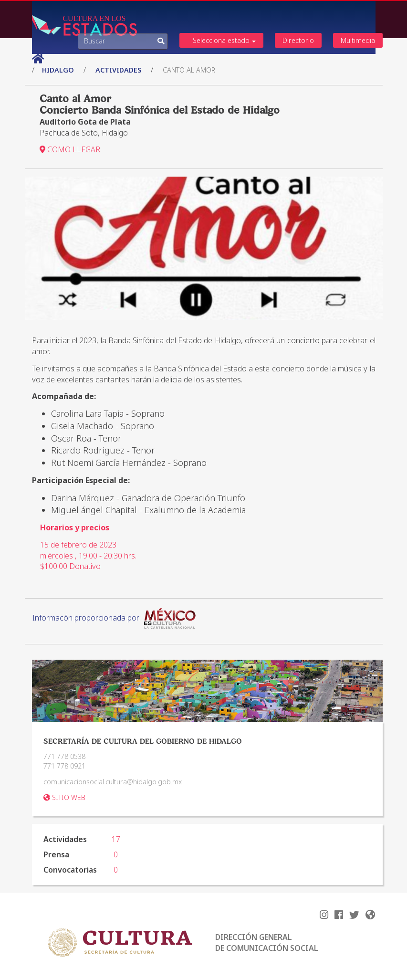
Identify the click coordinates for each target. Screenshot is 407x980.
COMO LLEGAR (70, 149)
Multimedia (358, 40)
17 (116, 839)
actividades (118, 70)
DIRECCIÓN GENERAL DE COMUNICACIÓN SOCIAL (267, 943)
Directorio (298, 40)
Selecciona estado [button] (224, 40)
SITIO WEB (64, 797)
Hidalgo (59, 70)
